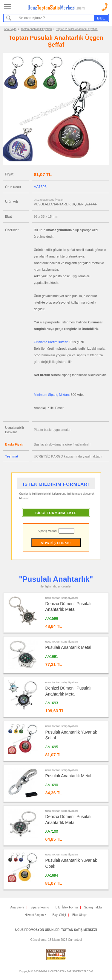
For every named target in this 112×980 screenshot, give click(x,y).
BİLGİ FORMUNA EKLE (56, 513)
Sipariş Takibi (93, 907)
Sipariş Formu (40, 907)
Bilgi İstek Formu (67, 907)
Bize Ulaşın (80, 915)
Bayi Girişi (59, 915)
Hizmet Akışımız (35, 915)
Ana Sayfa (10, 29)
